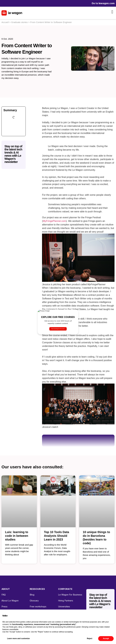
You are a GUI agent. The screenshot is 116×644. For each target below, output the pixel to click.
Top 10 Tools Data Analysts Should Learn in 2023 (57, 536)
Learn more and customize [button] (18, 639)
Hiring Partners (66, 601)
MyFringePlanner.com (55, 221)
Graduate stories (19, 22)
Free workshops (38, 607)
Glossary (34, 601)
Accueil (5, 22)
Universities (64, 607)
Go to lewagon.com (103, 3)
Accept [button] (106, 639)
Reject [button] (90, 639)
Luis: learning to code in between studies (17, 536)
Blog (32, 595)
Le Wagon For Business (70, 595)
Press (4, 607)
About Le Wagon (10, 601)
